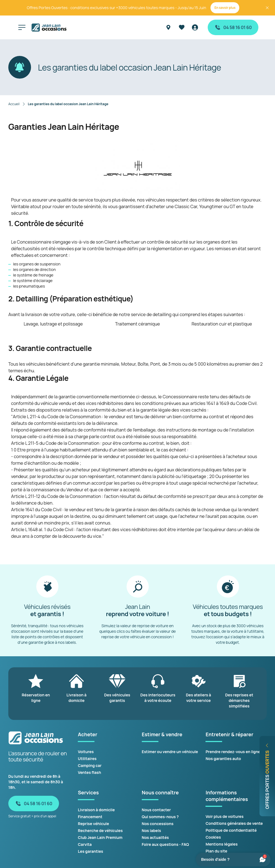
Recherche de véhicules (100, 830)
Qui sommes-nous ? (160, 817)
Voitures (86, 752)
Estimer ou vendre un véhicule (170, 752)
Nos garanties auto (223, 759)
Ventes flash (89, 772)
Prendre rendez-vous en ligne (233, 752)
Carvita (85, 844)
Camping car (90, 765)
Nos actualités (155, 837)
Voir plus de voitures (224, 816)
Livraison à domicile (96, 810)
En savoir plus (225, 8)
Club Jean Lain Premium (100, 837)
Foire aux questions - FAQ (165, 844)
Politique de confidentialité (231, 830)
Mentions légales (222, 844)
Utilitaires (87, 759)
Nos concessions (158, 824)
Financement (90, 817)
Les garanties (90, 851)
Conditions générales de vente (234, 823)
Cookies (213, 837)
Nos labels (151, 830)
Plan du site (216, 851)
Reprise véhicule (93, 824)
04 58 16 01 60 (233, 27)
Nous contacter (156, 810)
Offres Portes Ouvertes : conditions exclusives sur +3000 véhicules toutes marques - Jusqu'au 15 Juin (117, 8)
